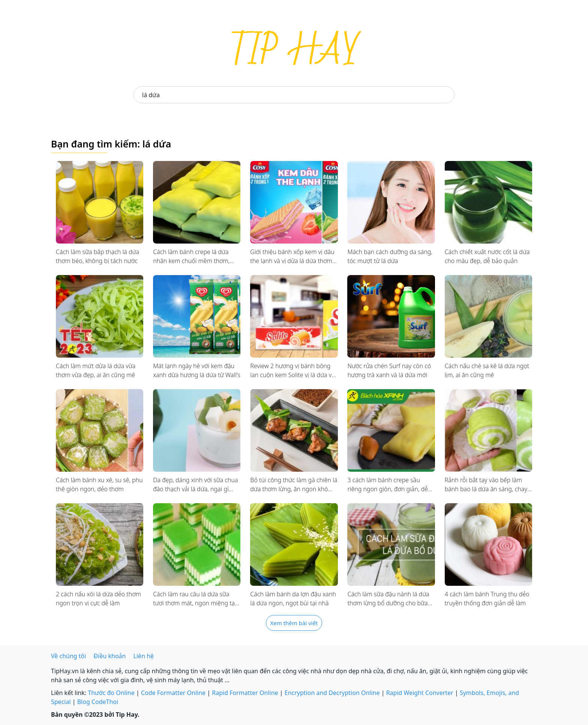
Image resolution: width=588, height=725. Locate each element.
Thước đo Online (111, 693)
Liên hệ (144, 656)
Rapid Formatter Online (245, 693)
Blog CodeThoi (98, 702)
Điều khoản (110, 656)
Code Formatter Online (173, 693)
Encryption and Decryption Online (332, 693)
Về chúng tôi (68, 656)
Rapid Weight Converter (420, 693)
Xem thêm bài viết (294, 623)
